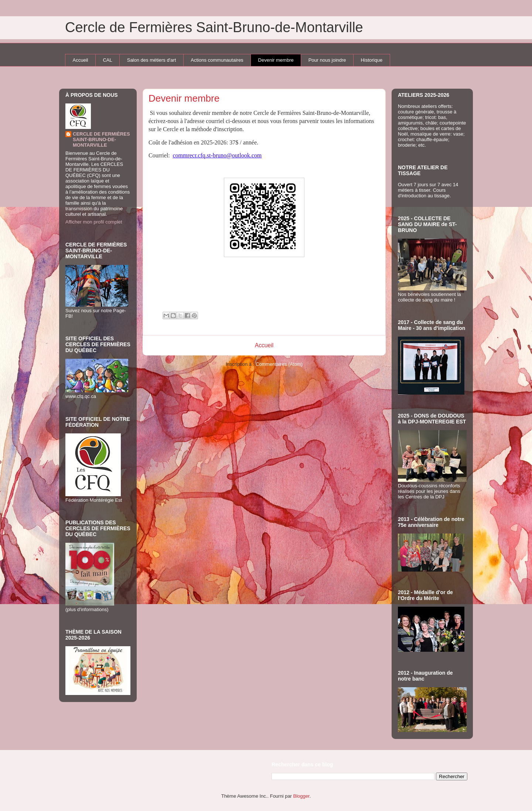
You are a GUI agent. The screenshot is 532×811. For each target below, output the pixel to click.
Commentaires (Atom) (279, 364)
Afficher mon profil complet (94, 222)
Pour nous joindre (327, 60)
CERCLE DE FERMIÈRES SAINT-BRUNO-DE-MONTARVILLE (101, 139)
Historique (372, 60)
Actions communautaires (217, 60)
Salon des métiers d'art (152, 60)
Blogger (301, 796)
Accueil (81, 60)
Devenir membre (276, 60)
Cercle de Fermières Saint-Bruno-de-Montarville (214, 27)
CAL (107, 60)
